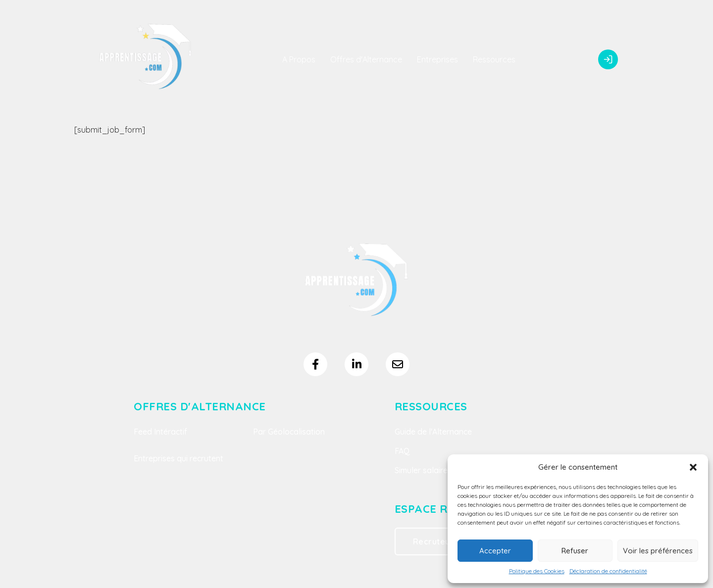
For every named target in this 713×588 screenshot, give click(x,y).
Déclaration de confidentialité (608, 571)
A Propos (299, 59)
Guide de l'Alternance (433, 432)
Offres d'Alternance (366, 59)
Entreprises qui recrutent (178, 458)
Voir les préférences (658, 551)
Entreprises (437, 59)
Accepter (495, 551)
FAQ (402, 451)
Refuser (575, 551)
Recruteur (433, 541)
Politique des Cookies (537, 571)
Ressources (494, 59)
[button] (693, 467)
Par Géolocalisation (289, 432)
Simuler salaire (421, 470)
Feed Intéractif (160, 432)
